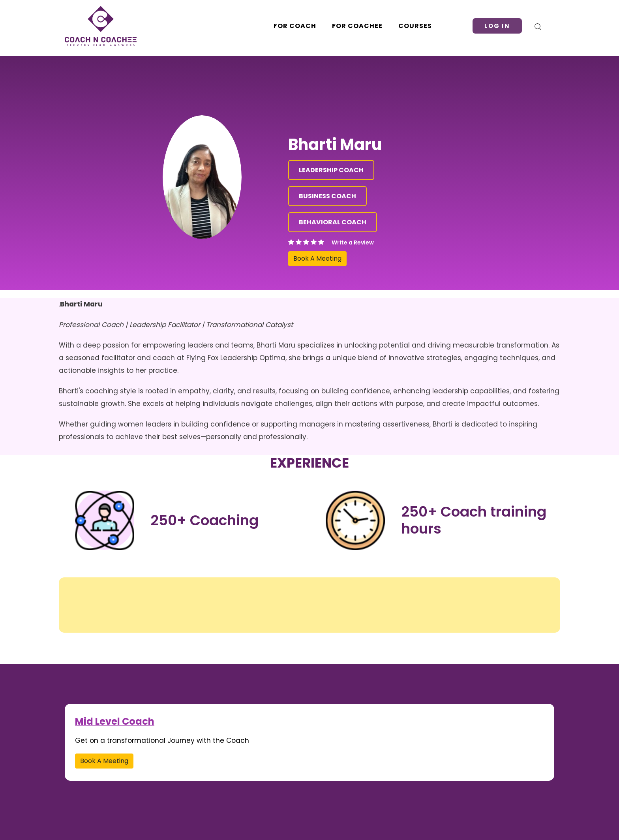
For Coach (295, 26)
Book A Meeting (317, 258)
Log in (497, 26)
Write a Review (353, 242)
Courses (415, 26)
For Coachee (357, 26)
